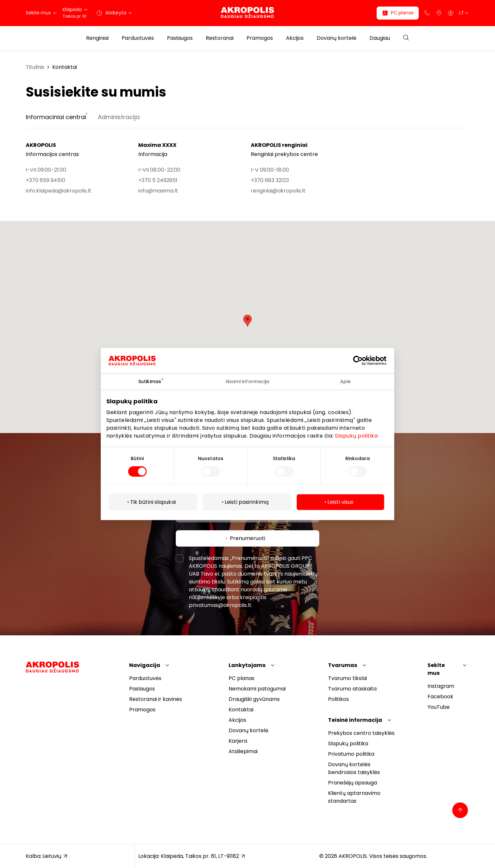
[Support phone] (427, 13)
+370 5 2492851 (158, 180)
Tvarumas (343, 665)
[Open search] (406, 38)
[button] (247, 321)
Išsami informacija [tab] (248, 381)
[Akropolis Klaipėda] (247, 13)
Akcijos (295, 38)
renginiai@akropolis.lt (278, 191)
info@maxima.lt (158, 191)
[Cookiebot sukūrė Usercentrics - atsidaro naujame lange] (363, 361)
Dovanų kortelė (337, 38)
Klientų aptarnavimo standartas (354, 797)
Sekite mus (436, 669)
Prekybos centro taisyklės (361, 733)
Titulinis (35, 67)
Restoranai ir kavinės (156, 699)
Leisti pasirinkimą (247, 502)
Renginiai (97, 38)
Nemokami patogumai (257, 689)
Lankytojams (247, 665)
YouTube (439, 707)
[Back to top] (460, 810)
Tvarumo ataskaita (352, 689)
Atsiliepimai (243, 751)
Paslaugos (180, 38)
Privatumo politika (351, 754)
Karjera (238, 741)
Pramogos (260, 38)
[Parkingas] (439, 13)
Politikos (338, 699)
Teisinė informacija (355, 720)
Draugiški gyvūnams (254, 699)
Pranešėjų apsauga (352, 783)
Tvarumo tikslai (347, 678)
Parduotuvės (138, 38)
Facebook (440, 697)
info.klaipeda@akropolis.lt (59, 191)
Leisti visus (340, 502)
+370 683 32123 (270, 180)
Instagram (441, 686)
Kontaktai (65, 67)
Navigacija (145, 665)
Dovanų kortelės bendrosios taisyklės (354, 768)
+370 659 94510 (45, 180)
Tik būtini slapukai (153, 502)
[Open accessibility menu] (451, 13)
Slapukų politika (356, 435)
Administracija (119, 117)
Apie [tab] (345, 381)
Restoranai (220, 38)
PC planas (241, 678)
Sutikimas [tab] (150, 381)
